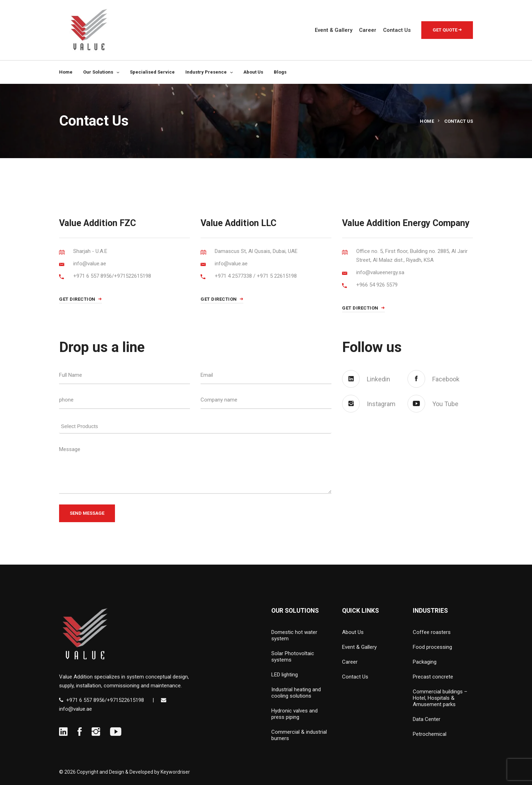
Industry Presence (206, 72)
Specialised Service (152, 72)
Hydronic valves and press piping (294, 714)
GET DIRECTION (80, 299)
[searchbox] (197, 425)
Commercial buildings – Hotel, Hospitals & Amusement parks (440, 698)
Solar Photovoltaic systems (293, 657)
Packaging (425, 662)
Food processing (432, 647)
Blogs (280, 72)
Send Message (87, 513)
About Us (253, 72)
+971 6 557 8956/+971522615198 (105, 700)
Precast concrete (433, 677)
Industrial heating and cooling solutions (296, 693)
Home (66, 72)
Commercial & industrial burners (299, 735)
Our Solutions (98, 72)
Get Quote (447, 30)
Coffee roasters (432, 632)
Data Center (427, 719)
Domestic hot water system (294, 635)
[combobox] (195, 425)
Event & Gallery (334, 30)
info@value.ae (76, 709)
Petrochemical (430, 734)
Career (368, 30)
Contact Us (397, 30)
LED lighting (285, 675)
